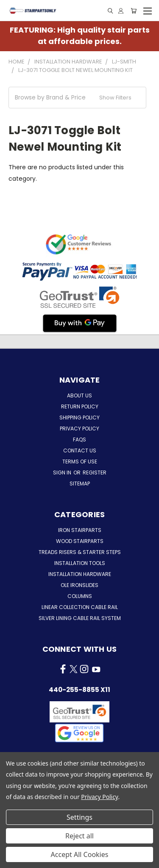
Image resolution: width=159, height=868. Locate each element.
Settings (79, 817)
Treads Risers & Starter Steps (80, 552)
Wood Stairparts (80, 541)
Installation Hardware (80, 574)
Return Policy (80, 406)
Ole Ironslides (79, 585)
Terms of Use (80, 462)
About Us (79, 395)
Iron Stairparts (80, 530)
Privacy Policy (79, 428)
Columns (80, 596)
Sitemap (80, 484)
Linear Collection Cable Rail (80, 607)
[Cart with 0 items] (134, 11)
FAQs (79, 440)
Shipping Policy (79, 417)
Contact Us (80, 451)
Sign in (63, 473)
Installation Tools (80, 563)
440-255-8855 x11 (79, 690)
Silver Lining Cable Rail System (80, 618)
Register (95, 473)
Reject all (79, 836)
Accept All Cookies (80, 854)
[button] (77, 98)
